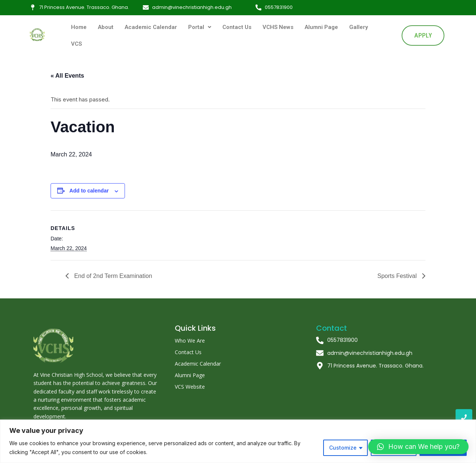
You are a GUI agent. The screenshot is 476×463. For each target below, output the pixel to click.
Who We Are (190, 341)
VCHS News (278, 27)
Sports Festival (398, 276)
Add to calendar (89, 191)
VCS (76, 44)
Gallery (358, 27)
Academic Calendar (151, 27)
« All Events (67, 76)
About (106, 27)
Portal (200, 27)
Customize (343, 448)
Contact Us (237, 27)
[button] (418, 447)
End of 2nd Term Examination (112, 276)
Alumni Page (321, 27)
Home (79, 27)
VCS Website (190, 387)
